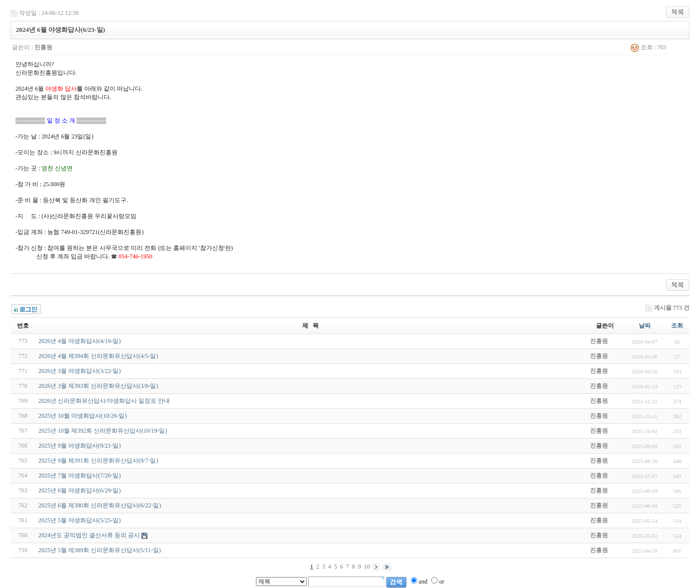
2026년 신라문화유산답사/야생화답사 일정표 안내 (104, 401)
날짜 (645, 326)
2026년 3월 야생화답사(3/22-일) (79, 371)
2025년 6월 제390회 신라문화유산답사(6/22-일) (100, 505)
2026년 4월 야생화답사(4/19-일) (79, 341)
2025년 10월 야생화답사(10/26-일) (82, 416)
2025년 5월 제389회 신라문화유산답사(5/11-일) (100, 550)
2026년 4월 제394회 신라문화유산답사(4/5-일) (98, 356)
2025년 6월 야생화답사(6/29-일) (79, 490)
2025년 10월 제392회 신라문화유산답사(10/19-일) (103, 431)
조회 (677, 326)
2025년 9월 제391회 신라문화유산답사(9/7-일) (98, 461)
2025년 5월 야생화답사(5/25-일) (79, 520)
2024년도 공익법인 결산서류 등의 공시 (89, 535)
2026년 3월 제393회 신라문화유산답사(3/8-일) (98, 386)
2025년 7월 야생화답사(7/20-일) (79, 475)
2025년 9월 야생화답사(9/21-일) (79, 446)
